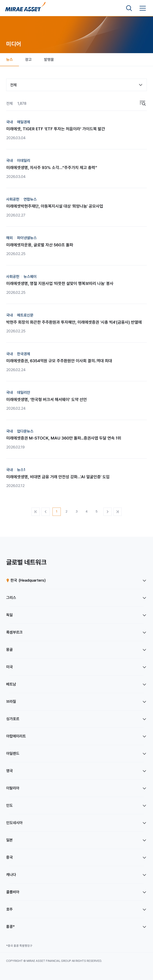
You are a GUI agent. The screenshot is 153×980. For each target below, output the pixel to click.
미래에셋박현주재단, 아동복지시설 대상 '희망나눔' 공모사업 (55, 206)
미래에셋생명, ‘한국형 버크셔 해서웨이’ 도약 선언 (46, 399)
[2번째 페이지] (67, 512)
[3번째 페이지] (77, 512)
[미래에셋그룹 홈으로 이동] (25, 8)
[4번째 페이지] (87, 512)
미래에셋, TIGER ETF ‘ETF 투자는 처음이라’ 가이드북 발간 (56, 129)
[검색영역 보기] (129, 8)
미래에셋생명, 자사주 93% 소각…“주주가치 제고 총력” (52, 168)
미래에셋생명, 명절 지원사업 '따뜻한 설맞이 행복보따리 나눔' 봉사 (60, 283)
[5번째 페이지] (97, 512)
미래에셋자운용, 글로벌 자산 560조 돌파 (40, 245)
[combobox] (76, 85)
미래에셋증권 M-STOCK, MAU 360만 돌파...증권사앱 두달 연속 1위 (64, 438)
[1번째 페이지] (57, 512)
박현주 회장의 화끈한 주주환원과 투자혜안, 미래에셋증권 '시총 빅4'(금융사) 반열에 (74, 322)
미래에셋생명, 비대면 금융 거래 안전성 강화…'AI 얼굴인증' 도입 (58, 477)
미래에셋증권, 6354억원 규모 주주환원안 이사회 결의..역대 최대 (59, 361)
